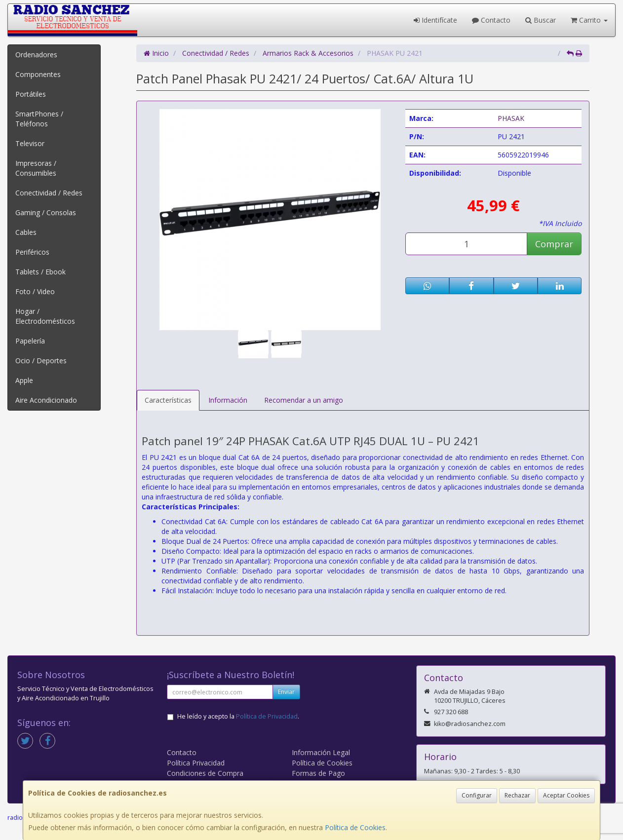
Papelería (30, 341)
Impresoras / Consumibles (36, 168)
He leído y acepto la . (238, 716)
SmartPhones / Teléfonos (39, 119)
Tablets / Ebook (40, 272)
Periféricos (32, 252)
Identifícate (435, 20)
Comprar (554, 244)
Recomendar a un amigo (304, 400)
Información (228, 400)
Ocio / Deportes (41, 361)
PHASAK (511, 118)
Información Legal (321, 752)
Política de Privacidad (267, 716)
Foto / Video (35, 291)
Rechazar (517, 795)
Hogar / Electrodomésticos (45, 316)
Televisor (30, 143)
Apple (24, 380)
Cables (26, 232)
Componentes (38, 74)
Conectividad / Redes (49, 193)
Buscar (541, 20)
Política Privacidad (196, 763)
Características (168, 400)
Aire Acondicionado (46, 400)
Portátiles (31, 94)
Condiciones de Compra (205, 773)
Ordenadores (36, 55)
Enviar (286, 692)
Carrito (589, 20)
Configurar (477, 795)
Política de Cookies (355, 827)
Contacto (491, 20)
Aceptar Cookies (566, 795)
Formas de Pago (318, 773)
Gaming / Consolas (46, 212)
